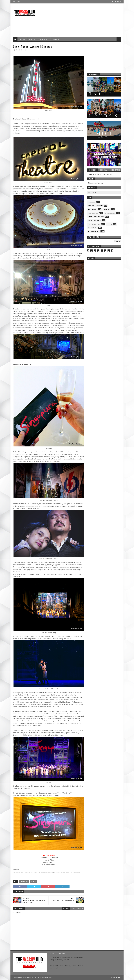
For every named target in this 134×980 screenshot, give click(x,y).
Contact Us (56, 39)
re (104, 274)
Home (14, 2)
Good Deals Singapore (95, 206)
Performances (24, 881)
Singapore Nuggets (94, 220)
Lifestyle (107, 209)
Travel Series (92, 228)
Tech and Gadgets (94, 224)
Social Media (43, 39)
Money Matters (93, 213)
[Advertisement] (83, 20)
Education (91, 202)
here (54, 865)
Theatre (33, 881)
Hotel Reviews (92, 209)
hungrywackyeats (94, 231)
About (18, 2)
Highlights (33, 39)
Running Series (110, 213)
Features (22, 39)
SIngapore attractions (96, 217)
